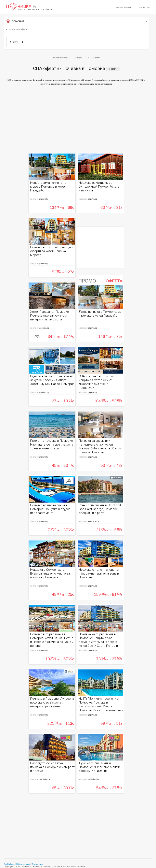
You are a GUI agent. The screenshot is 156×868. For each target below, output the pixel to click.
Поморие (76, 22)
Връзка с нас (37, 864)
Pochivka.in (9, 864)
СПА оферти (94, 58)
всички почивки (124, 7)
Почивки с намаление (29, 7)
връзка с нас (145, 7)
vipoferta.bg (44, 328)
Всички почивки (60, 58)
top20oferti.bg (45, 779)
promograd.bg (93, 521)
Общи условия (23, 864)
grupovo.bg (44, 199)
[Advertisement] (76, 122)
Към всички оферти (17, 29)
